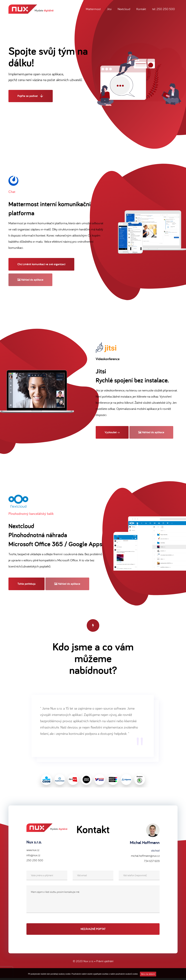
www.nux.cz (33, 852)
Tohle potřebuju (27, 584)
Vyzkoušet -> (112, 432)
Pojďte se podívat (31, 96)
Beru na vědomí (148, 974)
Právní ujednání (105, 963)
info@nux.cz (33, 857)
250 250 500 (35, 862)
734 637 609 (152, 863)
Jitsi (109, 9)
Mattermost (93, 9)
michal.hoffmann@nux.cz (145, 857)
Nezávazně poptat (93, 931)
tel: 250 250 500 (164, 9)
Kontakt (141, 9)
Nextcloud (124, 9)
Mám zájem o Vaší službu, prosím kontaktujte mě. (93, 901)
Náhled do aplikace (30, 280)
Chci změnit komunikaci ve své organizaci (41, 264)
